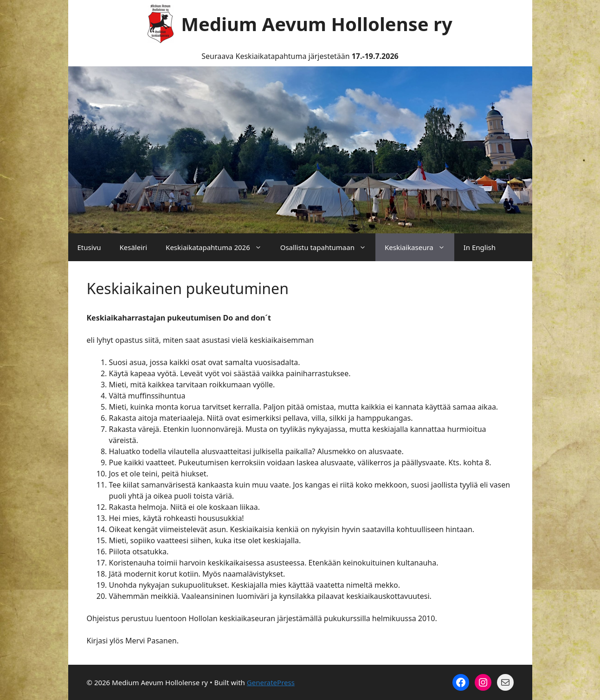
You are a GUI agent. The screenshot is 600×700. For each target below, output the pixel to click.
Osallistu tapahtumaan (328, 247)
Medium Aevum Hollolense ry (317, 24)
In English (480, 247)
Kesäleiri (133, 247)
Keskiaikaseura (419, 247)
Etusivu (89, 247)
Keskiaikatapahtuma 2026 (218, 247)
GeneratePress (271, 682)
